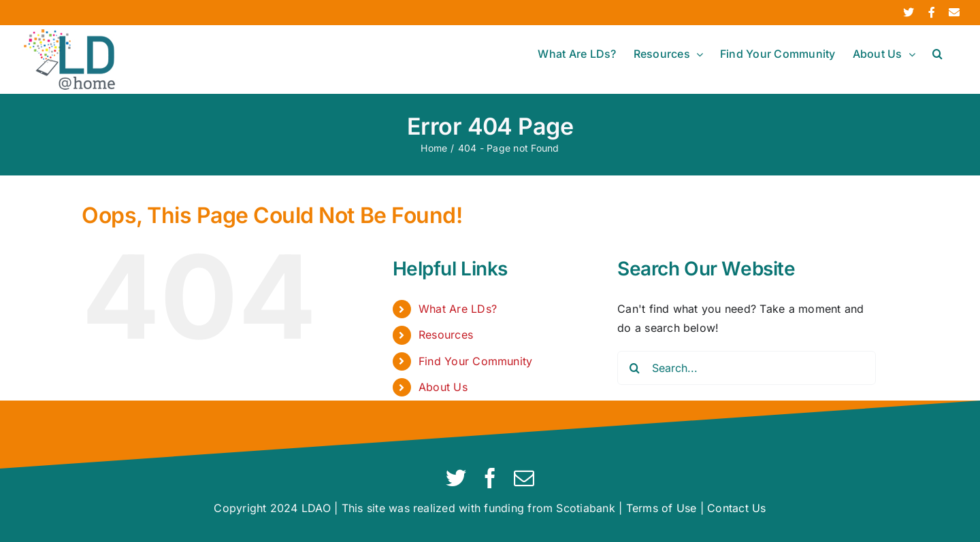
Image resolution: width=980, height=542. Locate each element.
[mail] (524, 478)
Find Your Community (476, 361)
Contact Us (736, 508)
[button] (937, 54)
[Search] (634, 368)
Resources (446, 335)
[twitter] (456, 478)
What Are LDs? (458, 309)
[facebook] (490, 478)
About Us (443, 387)
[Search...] (747, 368)
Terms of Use (661, 508)
